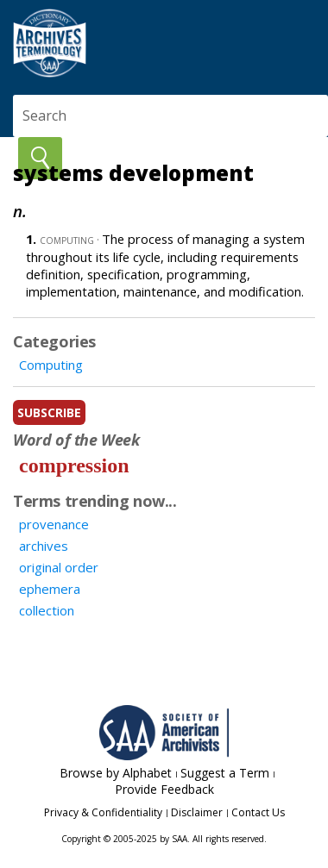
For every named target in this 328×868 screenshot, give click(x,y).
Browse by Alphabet (116, 773)
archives (44, 546)
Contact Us (258, 812)
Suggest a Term (225, 773)
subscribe (49, 412)
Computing (51, 365)
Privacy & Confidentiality (103, 812)
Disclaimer (197, 812)
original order (59, 567)
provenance (54, 524)
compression (74, 465)
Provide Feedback (164, 789)
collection (47, 610)
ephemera (50, 589)
